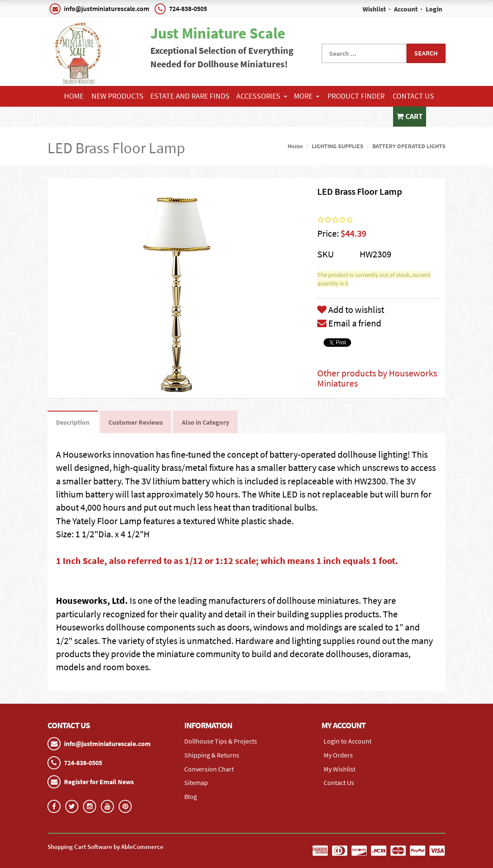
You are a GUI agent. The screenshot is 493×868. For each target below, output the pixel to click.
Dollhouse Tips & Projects (221, 741)
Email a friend (349, 323)
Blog (191, 796)
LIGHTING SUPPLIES (338, 146)
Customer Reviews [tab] (136, 422)
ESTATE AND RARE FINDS (190, 96)
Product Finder (356, 96)
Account (406, 9)
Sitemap (196, 782)
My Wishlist (339, 769)
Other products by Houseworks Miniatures (377, 378)
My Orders (338, 755)
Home (74, 96)
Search (426, 53)
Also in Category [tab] (205, 422)
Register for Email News (99, 782)
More (307, 96)
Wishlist (374, 9)
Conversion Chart (209, 769)
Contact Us (413, 96)
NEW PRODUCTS (118, 96)
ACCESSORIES (262, 96)
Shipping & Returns (212, 755)
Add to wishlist (351, 310)
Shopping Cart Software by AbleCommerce (105, 847)
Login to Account (348, 741)
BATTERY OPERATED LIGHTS (409, 146)
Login (434, 9)
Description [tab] (73, 422)
